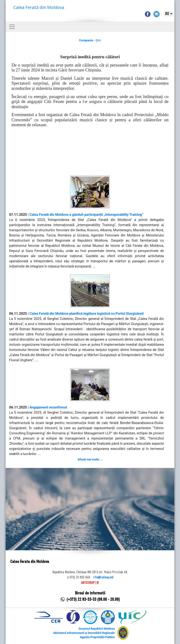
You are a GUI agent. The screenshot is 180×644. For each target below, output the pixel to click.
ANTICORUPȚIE (90, 583)
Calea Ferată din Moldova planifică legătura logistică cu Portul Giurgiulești (87, 314)
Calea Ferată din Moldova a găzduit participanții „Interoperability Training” (86, 215)
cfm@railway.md (103, 577)
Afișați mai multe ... (90, 459)
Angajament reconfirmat (48, 407)
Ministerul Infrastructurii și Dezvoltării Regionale (84, 633)
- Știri (90, 40)
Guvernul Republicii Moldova (97, 629)
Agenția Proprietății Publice (97, 637)
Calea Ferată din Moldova (39, 7)
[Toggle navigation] (12, 27)
